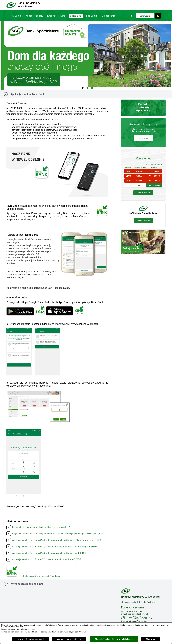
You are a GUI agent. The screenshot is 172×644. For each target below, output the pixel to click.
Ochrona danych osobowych (30, 639)
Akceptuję (151, 639)
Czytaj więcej (143, 221)
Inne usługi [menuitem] (91, 16)
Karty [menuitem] (63, 16)
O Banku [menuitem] (17, 16)
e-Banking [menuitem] (76, 16)
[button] (132, 16)
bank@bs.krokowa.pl (138, 614)
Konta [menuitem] (29, 16)
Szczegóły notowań (143, 193)
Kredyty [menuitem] (52, 16)
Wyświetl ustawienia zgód (69, 639)
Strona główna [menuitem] (7, 16)
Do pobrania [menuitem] (108, 16)
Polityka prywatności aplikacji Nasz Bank (40, 576)
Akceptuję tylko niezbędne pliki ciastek (114, 639)
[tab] (83, 88)
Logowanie (145, 16)
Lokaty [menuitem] (40, 16)
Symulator (143, 138)
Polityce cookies (28, 629)
